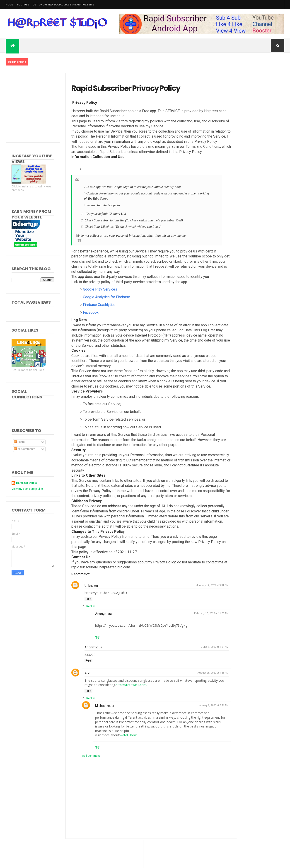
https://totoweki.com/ (141, 713)
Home (10, 5)
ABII (80, 701)
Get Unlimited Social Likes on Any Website (63, 5)
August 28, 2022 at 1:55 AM (188, 701)
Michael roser (97, 733)
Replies (83, 634)
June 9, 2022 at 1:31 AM (190, 675)
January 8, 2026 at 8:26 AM (188, 733)
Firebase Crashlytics (92, 317)
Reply (81, 627)
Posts (19, 442)
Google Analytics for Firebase (99, 309)
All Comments (25, 449)
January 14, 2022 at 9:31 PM (187, 613)
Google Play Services (92, 302)
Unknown (83, 613)
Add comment (83, 783)
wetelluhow (121, 763)
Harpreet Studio (27, 483)
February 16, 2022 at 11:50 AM (186, 641)
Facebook (83, 325)
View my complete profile (27, 489)
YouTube (23, 5)
